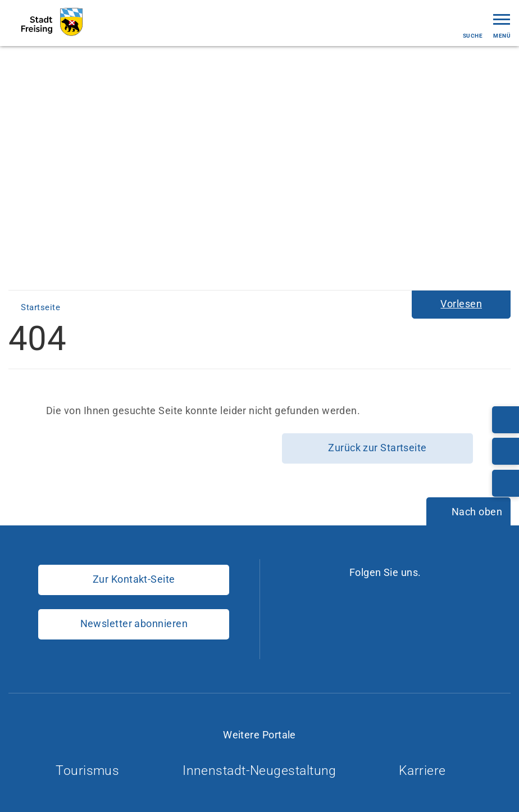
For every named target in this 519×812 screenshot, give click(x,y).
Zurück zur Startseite (377, 448)
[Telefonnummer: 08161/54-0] (506, 420)
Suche (473, 26)
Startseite (42, 307)
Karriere (427, 771)
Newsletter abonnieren (134, 623)
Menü (502, 25)
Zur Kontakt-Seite (134, 579)
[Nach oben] (468, 512)
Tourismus (92, 771)
